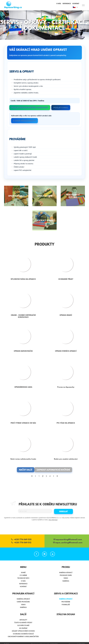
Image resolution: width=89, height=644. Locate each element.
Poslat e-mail (61, 108)
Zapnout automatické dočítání (53, 470)
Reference (67, 4)
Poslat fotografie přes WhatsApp (30, 108)
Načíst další (26, 470)
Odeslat (63, 511)
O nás (59, 4)
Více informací (53, 520)
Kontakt (76, 4)
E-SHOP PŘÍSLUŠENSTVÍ (24, 121)
